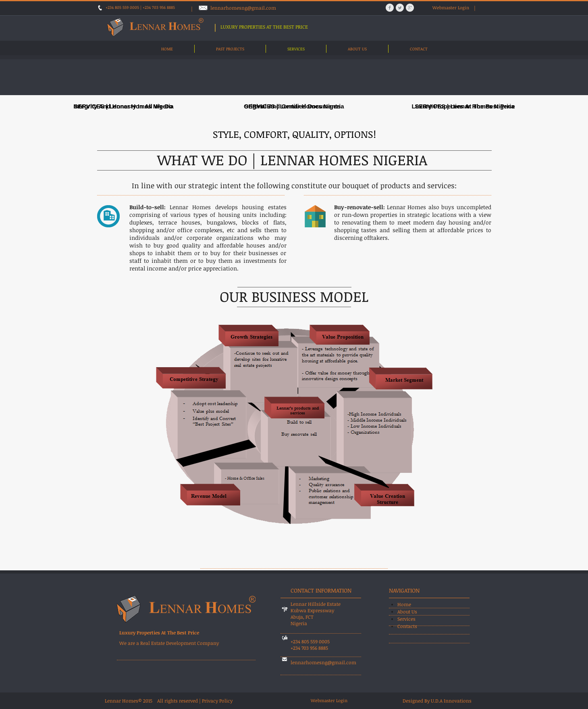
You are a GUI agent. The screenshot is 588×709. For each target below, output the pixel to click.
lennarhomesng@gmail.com (243, 8)
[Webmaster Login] (451, 8)
